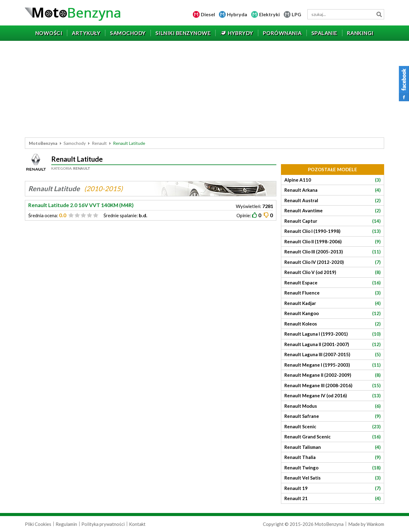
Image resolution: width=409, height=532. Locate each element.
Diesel (208, 14)
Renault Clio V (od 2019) (333, 272)
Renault (99, 143)
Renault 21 (333, 498)
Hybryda (237, 14)
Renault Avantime (333, 211)
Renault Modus (333, 406)
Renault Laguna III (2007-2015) (333, 355)
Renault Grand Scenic (333, 437)
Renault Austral (333, 200)
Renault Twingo (333, 468)
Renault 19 (333, 488)
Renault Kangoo (333, 313)
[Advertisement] (204, 90)
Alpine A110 (333, 180)
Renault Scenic (333, 427)
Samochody (75, 143)
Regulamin (66, 524)
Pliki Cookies (38, 524)
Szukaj (379, 14)
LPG (296, 14)
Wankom (375, 524)
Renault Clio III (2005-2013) (333, 252)
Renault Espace (333, 283)
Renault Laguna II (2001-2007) (333, 344)
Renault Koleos (333, 324)
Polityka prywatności (103, 524)
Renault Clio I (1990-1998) (333, 231)
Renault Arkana (333, 190)
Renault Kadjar (333, 303)
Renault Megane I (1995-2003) (333, 365)
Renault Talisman (333, 447)
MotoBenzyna (43, 143)
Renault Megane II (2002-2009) (333, 375)
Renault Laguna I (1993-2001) (333, 334)
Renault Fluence (333, 293)
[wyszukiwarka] (346, 14)
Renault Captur (333, 221)
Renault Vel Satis (333, 478)
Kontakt (137, 524)
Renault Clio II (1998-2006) (333, 242)
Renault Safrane (333, 416)
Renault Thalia (333, 457)
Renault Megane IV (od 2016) (333, 396)
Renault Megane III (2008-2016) (333, 386)
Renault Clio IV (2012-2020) (333, 262)
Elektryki (269, 14)
